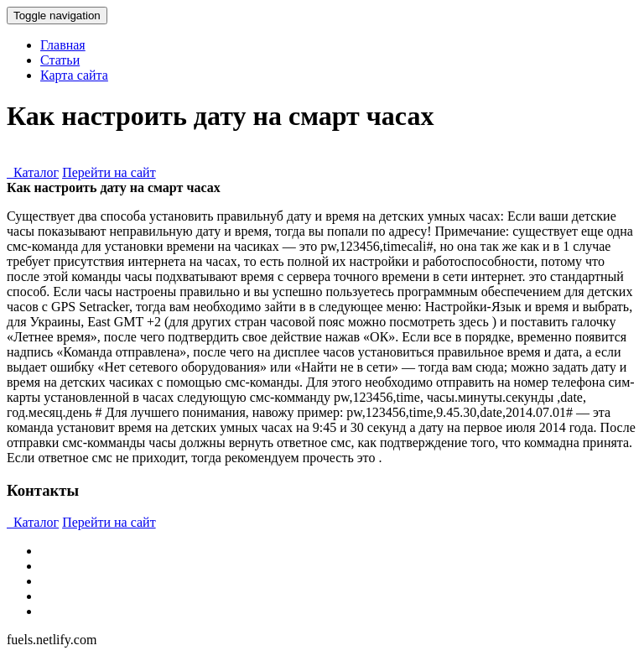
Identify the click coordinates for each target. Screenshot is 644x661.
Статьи (60, 60)
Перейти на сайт (109, 172)
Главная (63, 45)
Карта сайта (74, 75)
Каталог (33, 172)
